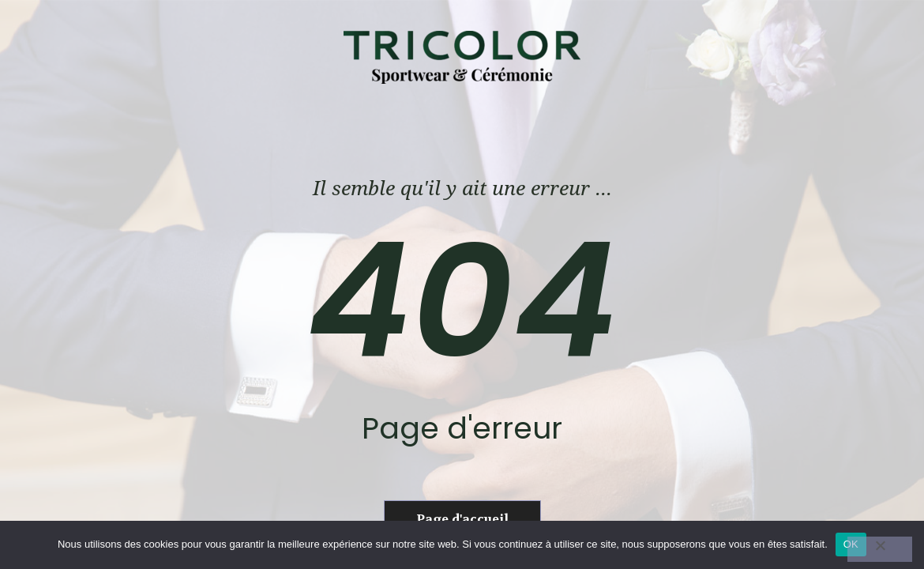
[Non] (880, 549)
